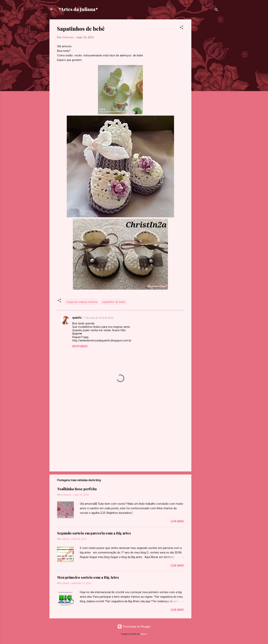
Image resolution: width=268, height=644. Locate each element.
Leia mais (177, 521)
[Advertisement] (207, 76)
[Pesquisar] (216, 10)
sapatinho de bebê (114, 302)
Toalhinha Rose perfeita (77, 489)
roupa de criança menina (82, 302)
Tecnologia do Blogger (134, 627)
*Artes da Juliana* (78, 9)
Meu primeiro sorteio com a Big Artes (88, 577)
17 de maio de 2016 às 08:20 (98, 318)
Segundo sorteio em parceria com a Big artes (94, 533)
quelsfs (77, 318)
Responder (80, 346)
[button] (181, 28)
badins (144, 634)
